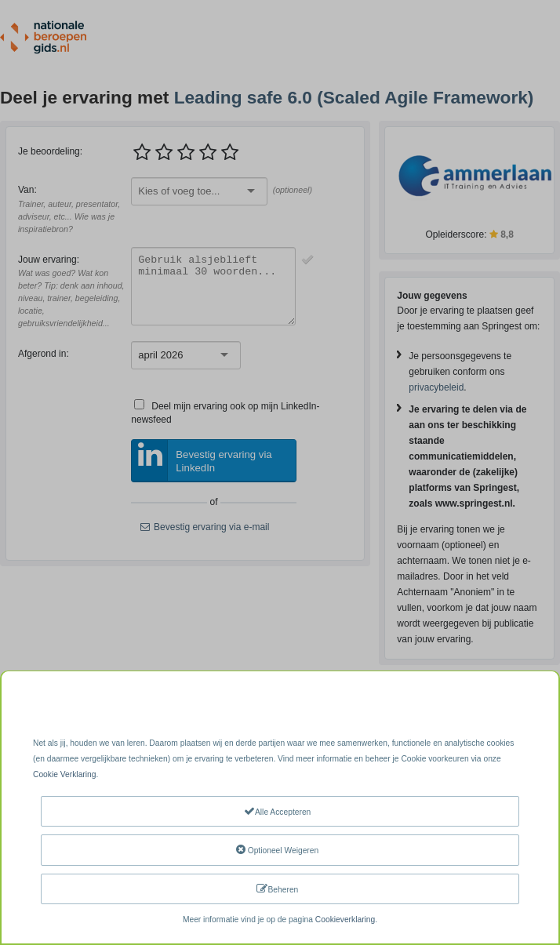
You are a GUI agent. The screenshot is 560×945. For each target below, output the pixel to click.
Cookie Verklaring (64, 774)
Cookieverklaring (345, 920)
